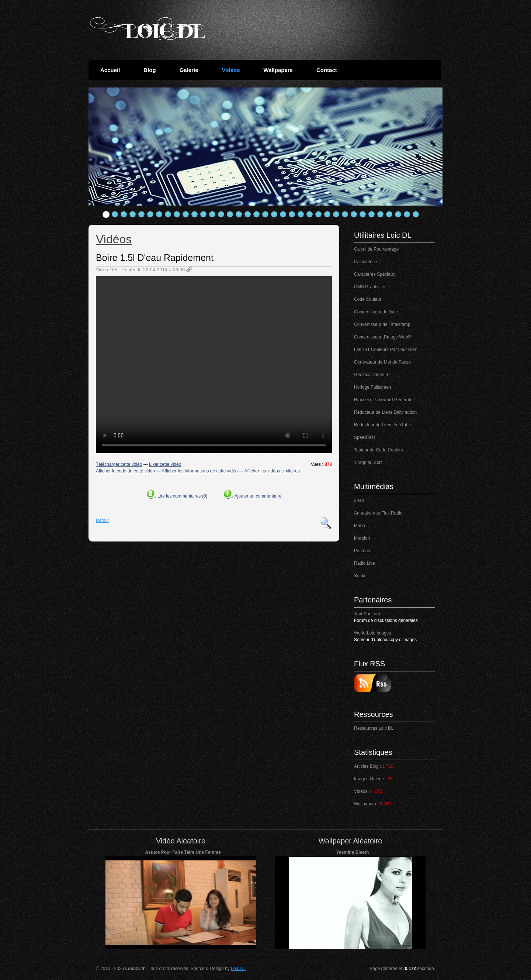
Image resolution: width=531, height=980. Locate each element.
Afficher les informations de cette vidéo (200, 471)
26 (327, 214)
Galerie (189, 70)
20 (274, 214)
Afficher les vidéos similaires (272, 471)
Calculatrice (366, 262)
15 (230, 214)
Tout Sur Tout (367, 614)
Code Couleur (368, 299)
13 (212, 214)
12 (204, 214)
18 (257, 214)
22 (292, 214)
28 (345, 214)
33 (389, 214)
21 (283, 214)
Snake (360, 576)
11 (195, 214)
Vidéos (231, 70)
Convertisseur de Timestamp (382, 324)
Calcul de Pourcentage (376, 249)
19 (265, 214)
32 (381, 214)
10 (186, 214)
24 (310, 214)
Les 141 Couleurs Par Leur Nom (386, 350)
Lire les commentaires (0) (182, 496)
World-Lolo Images (373, 633)
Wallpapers (278, 70)
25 (319, 214)
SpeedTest (365, 437)
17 (248, 214)
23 (301, 214)
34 (398, 214)
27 (336, 214)
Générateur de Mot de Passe (382, 362)
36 (416, 214)
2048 (359, 501)
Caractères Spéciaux (374, 274)
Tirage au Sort (368, 463)
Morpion (362, 538)
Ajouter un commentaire (258, 496)
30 (363, 214)
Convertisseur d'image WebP (383, 337)
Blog (150, 70)
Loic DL (238, 969)
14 (221, 214)
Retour (103, 520)
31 (372, 214)
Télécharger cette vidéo (119, 464)
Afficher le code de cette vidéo (126, 471)
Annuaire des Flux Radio (378, 513)
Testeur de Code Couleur (379, 450)
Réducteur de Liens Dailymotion (385, 412)
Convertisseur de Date (376, 312)
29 (354, 214)
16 (239, 214)
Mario (360, 526)
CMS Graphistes (370, 287)
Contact (327, 70)
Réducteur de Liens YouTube (382, 425)
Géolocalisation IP (372, 375)
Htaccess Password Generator (384, 400)
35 (407, 214)
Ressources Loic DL (374, 728)
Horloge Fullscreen (373, 387)
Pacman (362, 551)
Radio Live (365, 563)
